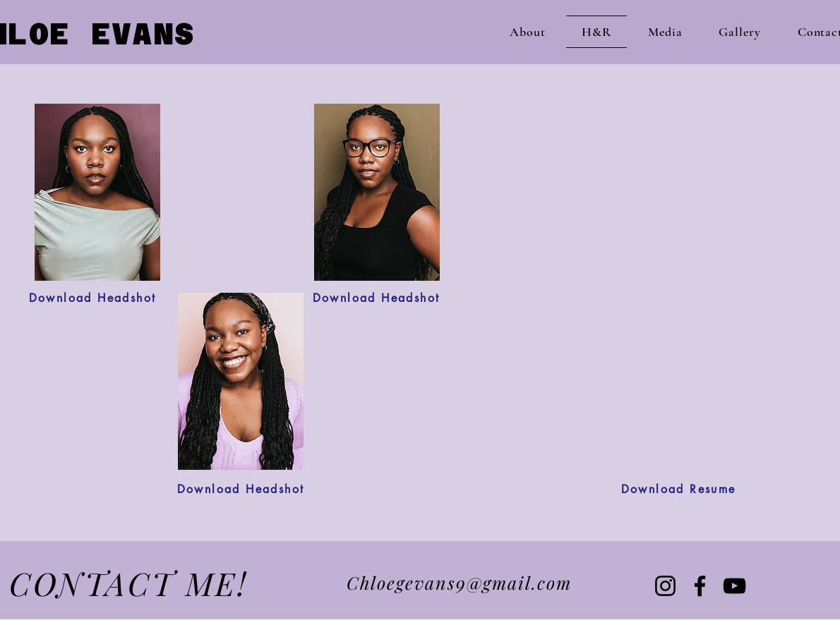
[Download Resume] (678, 489)
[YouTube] (734, 586)
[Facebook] (700, 586)
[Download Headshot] (92, 298)
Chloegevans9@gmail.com (459, 582)
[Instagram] (665, 586)
